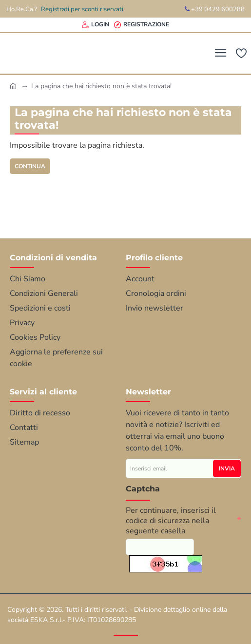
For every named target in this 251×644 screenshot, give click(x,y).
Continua (33, 166)
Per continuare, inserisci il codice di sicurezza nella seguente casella (171, 517)
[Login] (96, 25)
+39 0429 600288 (215, 9)
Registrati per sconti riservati (82, 9)
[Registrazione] (142, 25)
